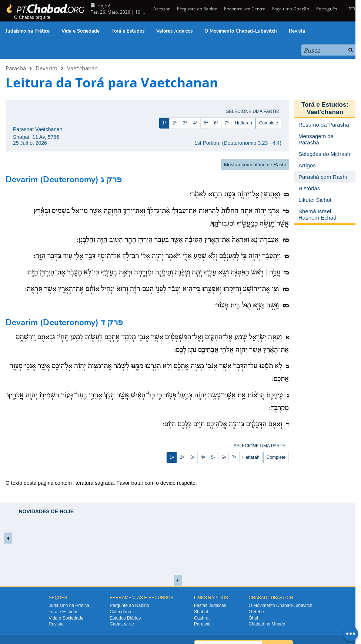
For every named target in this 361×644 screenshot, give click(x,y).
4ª (195, 123)
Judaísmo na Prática (28, 31)
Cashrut (202, 618)
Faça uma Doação (291, 9)
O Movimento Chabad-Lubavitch (241, 31)
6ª (216, 123)
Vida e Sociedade (81, 31)
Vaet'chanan (82, 68)
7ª (226, 123)
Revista (297, 31)
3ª (185, 123)
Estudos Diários (125, 618)
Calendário (120, 612)
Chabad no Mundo (267, 624)
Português (327, 9)
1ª (164, 123)
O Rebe (256, 612)
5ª (206, 123)
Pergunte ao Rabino (197, 9)
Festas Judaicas (210, 605)
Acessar (161, 9)
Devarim (46, 68)
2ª (175, 123)
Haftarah (244, 123)
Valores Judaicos (174, 31)
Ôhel (253, 618)
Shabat (201, 612)
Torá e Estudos (128, 31)
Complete (269, 123)
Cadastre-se (122, 624)
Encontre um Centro (245, 9)
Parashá (16, 68)
